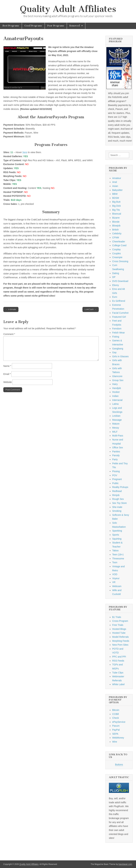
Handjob (117, 388)
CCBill (116, 714)
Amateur (117, 178)
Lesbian (116, 416)
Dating (116, 273)
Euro (115, 297)
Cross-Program (120, 621)
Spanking (117, 531)
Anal (115, 182)
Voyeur (116, 578)
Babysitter (117, 190)
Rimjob (116, 495)
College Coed (119, 245)
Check (116, 718)
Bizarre (116, 218)
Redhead (117, 491)
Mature (116, 424)
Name (7, 366)
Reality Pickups (120, 487)
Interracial (117, 400)
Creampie (117, 257)
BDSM (116, 198)
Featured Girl (119, 317)
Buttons (119, 765)
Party (115, 459)
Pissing (116, 471)
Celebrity (117, 233)
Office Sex (118, 448)
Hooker (116, 392)
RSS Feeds (118, 661)
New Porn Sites (120, 645)
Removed (75, 26)
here (25, 152)
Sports (116, 535)
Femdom (117, 329)
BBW (115, 194)
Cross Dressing (120, 261)
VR (114, 582)
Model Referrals (121, 637)
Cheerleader (119, 242)
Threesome (118, 559)
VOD (115, 574)
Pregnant (117, 479)
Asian (115, 186)
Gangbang (118, 349)
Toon (115, 562)
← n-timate (11, 309)
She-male (117, 507)
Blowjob (116, 226)
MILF (115, 432)
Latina (115, 404)
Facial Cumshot (120, 313)
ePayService (119, 722)
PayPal (116, 730)
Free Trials (118, 625)
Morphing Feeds (121, 641)
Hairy (115, 384)
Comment (9, 334)
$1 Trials (117, 617)
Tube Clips (118, 673)
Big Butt (116, 202)
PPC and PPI (119, 657)
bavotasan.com (125, 864)
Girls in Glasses (120, 356)
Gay (114, 352)
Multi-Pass (118, 436)
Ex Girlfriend (119, 301)
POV (115, 475)
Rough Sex (118, 499)
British (116, 230)
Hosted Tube (119, 633)
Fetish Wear (119, 333)
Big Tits (116, 210)
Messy (116, 428)
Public (115, 483)
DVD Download (120, 281)
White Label (118, 684)
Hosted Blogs (119, 629)
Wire (115, 742)
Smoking (117, 511)
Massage (117, 420)
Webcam (117, 586)
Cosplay (117, 249)
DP (114, 277)
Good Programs (33, 26)
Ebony (116, 285)
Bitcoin (116, 710)
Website (8, 382)
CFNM (116, 238)
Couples (117, 253)
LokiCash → (91, 309)
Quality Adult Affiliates (68, 9)
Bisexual (117, 214)
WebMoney (118, 738)
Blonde (116, 222)
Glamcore (117, 376)
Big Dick (117, 206)
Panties (116, 452)
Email (7, 374)
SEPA (115, 734)
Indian (115, 396)
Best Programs (11, 26)
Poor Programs (56, 26)
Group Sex (118, 380)
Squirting (117, 539)
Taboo (115, 550)
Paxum (116, 726)
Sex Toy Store (120, 503)
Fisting (116, 337)
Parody (116, 455)
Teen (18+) (118, 555)
